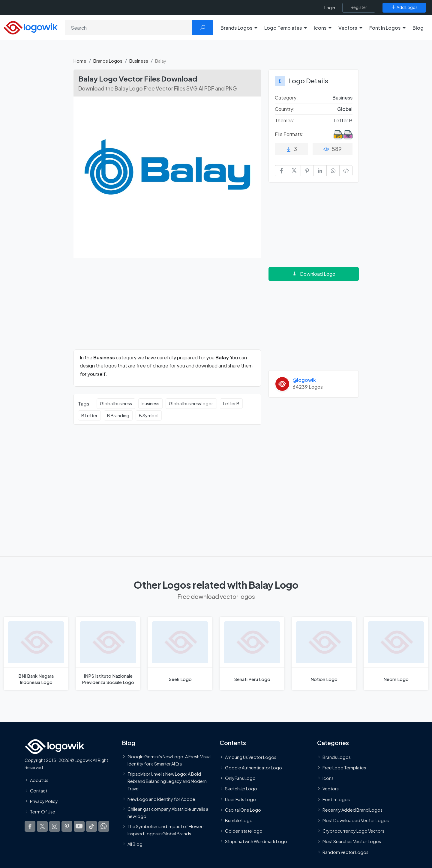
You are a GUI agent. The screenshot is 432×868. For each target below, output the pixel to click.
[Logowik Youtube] (79, 826)
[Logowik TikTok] (91, 826)
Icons (328, 778)
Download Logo (313, 274)
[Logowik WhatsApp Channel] (104, 826)
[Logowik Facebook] (30, 826)
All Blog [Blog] (135, 844)
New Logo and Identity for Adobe (161, 799)
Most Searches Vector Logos (352, 841)
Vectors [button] (348, 28)
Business (139, 61)
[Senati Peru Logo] (252, 654)
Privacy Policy (44, 801)
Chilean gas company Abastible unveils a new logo (168, 813)
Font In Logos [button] (385, 28)
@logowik (304, 380)
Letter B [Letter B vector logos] (231, 403)
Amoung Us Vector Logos (251, 757)
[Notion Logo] (324, 654)
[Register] (359, 7)
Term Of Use (43, 812)
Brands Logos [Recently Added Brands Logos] (337, 757)
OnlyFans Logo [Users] (240, 778)
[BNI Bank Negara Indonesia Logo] (36, 654)
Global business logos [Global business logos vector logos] (191, 403)
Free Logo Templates (344, 768)
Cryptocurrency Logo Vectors (353, 831)
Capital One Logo (243, 810)
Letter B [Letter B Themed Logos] (343, 120)
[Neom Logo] (396, 654)
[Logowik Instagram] (55, 826)
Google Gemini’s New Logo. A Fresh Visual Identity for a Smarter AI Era (169, 760)
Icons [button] (320, 28)
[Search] (129, 28)
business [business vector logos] (150, 403)
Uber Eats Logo (240, 799)
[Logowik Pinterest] (67, 826)
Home (80, 61)
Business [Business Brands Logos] (342, 98)
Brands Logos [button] (236, 28)
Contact (39, 791)
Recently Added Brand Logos (352, 810)
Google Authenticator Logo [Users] (253, 768)
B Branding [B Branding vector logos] (118, 415)
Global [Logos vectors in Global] (345, 109)
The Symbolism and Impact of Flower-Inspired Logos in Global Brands (166, 830)
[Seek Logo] (180, 654)
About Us (39, 780)
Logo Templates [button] (283, 28)
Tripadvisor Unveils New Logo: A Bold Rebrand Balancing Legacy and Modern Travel (167, 781)
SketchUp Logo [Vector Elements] (241, 789)
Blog (418, 28)
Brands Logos (108, 61)
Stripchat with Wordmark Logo (256, 841)
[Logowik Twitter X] (42, 826)
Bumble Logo (239, 820)
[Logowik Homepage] (31, 27)
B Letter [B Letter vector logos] (89, 415)
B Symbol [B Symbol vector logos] (149, 415)
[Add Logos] (404, 7)
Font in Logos (336, 799)
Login (330, 8)
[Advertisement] (167, 308)
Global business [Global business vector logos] (116, 403)
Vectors (331, 789)
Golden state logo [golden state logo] (244, 831)
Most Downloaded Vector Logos (356, 820)
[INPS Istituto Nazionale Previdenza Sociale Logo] (108, 654)
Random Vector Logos (345, 852)
